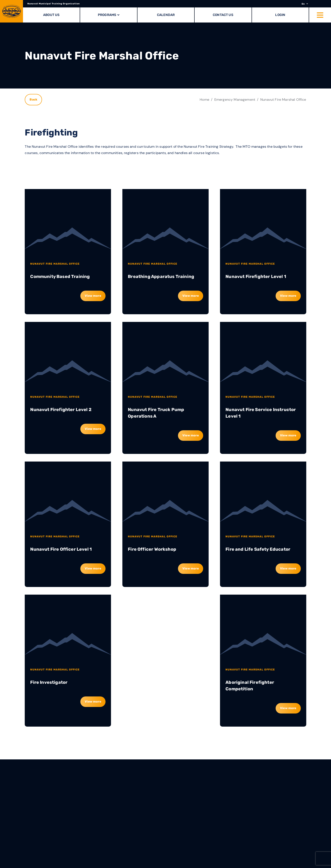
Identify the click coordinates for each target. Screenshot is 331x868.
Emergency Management (235, 100)
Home (204, 100)
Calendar (166, 15)
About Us (51, 15)
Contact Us (223, 15)
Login (280, 15)
